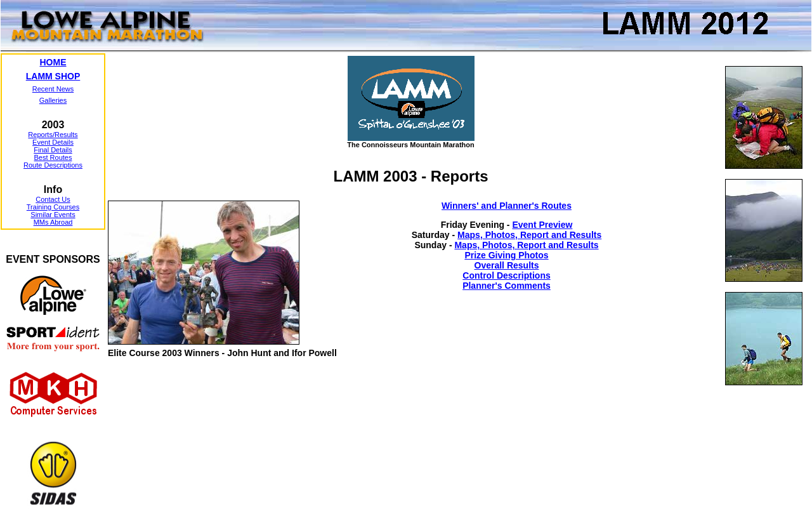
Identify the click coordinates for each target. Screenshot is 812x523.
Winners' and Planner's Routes (507, 206)
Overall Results (507, 265)
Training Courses (53, 207)
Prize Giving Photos (506, 255)
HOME (53, 62)
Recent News (53, 89)
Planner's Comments (507, 286)
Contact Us (53, 199)
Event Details (53, 142)
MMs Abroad (53, 222)
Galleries (53, 100)
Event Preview (542, 225)
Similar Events (53, 215)
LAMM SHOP (53, 76)
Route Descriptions (53, 165)
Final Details (53, 150)
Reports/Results (53, 135)
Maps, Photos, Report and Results (529, 235)
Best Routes (53, 157)
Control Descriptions (506, 275)
